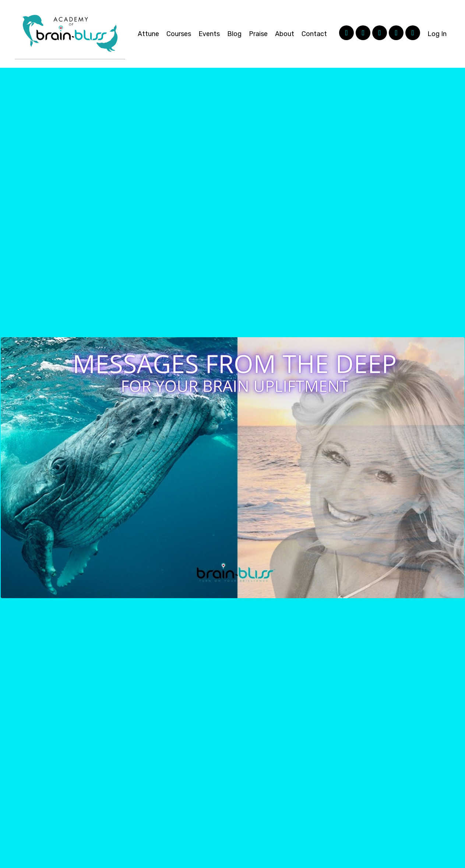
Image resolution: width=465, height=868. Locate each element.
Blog (234, 34)
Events (209, 34)
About (285, 34)
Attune (148, 34)
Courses (179, 34)
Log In (437, 34)
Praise (258, 34)
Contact (314, 34)
